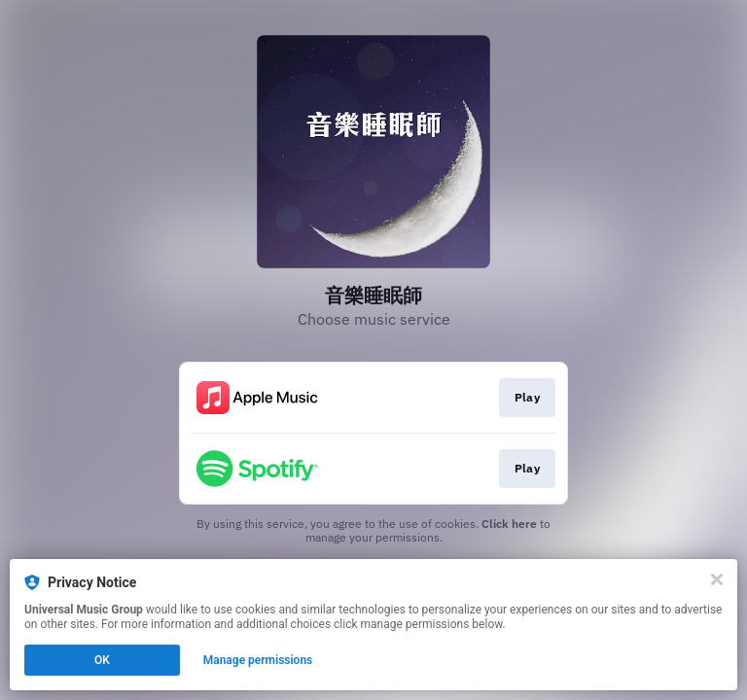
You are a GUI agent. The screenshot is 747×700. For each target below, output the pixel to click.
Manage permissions (258, 660)
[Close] (717, 579)
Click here (509, 524)
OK (102, 660)
